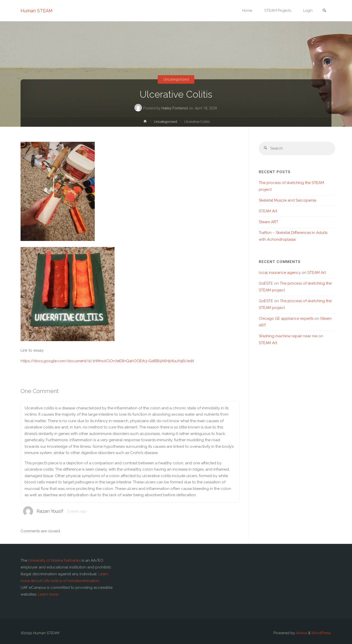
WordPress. (321, 633)
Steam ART (269, 222)
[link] (324, 11)
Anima (301, 633)
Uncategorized (176, 79)
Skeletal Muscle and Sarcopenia (287, 200)
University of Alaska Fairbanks (55, 560)
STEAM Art (268, 211)
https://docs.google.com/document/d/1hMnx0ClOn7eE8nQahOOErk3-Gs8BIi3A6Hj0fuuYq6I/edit (107, 361)
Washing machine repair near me (288, 336)
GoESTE (266, 283)
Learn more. (48, 594)
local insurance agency (280, 273)
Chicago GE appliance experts (286, 318)
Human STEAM (37, 11)
